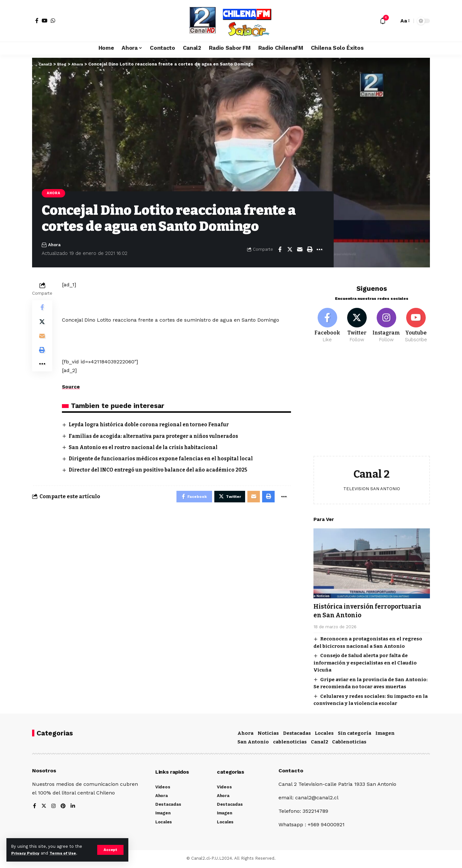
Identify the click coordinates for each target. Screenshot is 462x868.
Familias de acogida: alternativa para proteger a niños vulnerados (158, 437)
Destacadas (297, 734)
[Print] (310, 250)
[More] (320, 250)
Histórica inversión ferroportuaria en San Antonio (367, 608)
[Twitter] (357, 322)
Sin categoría (355, 734)
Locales (324, 734)
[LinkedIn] (74, 808)
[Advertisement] (372, 402)
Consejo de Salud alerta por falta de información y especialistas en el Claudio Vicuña (365, 660)
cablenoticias (290, 743)
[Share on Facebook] (280, 250)
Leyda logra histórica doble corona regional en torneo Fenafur (153, 425)
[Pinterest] (64, 808)
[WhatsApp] (53, 21)
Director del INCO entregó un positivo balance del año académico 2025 (162, 471)
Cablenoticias (349, 743)
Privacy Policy (26, 853)
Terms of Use (66, 853)
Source (71, 387)
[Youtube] (416, 322)
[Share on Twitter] (290, 250)
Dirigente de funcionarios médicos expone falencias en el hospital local (165, 460)
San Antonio (253, 743)
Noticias (268, 734)
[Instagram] (386, 322)
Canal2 (320, 743)
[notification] (383, 21)
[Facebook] (37, 21)
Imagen (385, 734)
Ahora (55, 193)
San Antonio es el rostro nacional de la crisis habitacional (147, 448)
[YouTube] (45, 21)
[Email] (300, 250)
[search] (392, 21)
